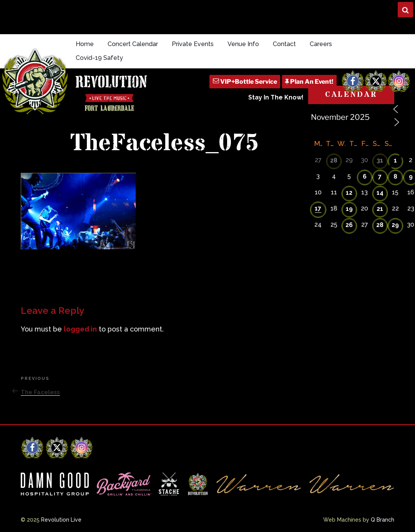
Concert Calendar (133, 44)
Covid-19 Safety (99, 58)
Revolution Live (61, 520)
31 (380, 160)
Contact (284, 44)
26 (349, 225)
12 (349, 193)
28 (334, 160)
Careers (321, 44)
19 (349, 209)
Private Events (193, 44)
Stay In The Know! (276, 97)
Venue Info (243, 44)
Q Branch (383, 520)
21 (380, 209)
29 (395, 225)
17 (318, 208)
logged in (80, 329)
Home (85, 44)
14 (380, 193)
